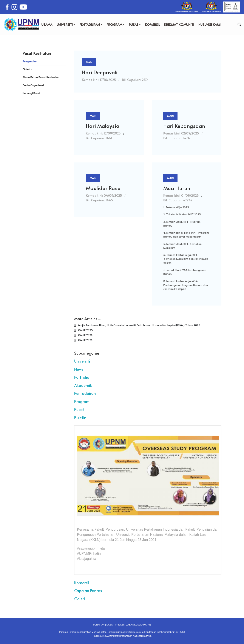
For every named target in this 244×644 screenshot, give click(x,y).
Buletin (80, 418)
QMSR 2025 (85, 330)
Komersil (82, 583)
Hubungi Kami (31, 93)
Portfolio (82, 377)
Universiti (82, 361)
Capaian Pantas (88, 591)
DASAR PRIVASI (115, 625)
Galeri (80, 599)
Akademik (83, 385)
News (79, 369)
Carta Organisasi (33, 85)
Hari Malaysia (103, 126)
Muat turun (177, 188)
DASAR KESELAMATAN (138, 625)
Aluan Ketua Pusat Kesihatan (41, 77)
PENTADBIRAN (91, 24)
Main (89, 62)
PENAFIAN (99, 625)
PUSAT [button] (135, 24)
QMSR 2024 (85, 335)
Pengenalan (30, 61)
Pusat (79, 409)
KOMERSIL (152, 24)
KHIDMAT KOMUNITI (179, 24)
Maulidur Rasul (104, 188)
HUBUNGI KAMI (209, 24)
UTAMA (47, 24)
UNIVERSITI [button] (66, 24)
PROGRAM (116, 24)
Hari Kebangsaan (184, 126)
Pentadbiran (85, 393)
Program (82, 401)
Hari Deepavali (100, 72)
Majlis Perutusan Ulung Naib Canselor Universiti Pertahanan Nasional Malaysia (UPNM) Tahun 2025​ (139, 325)
